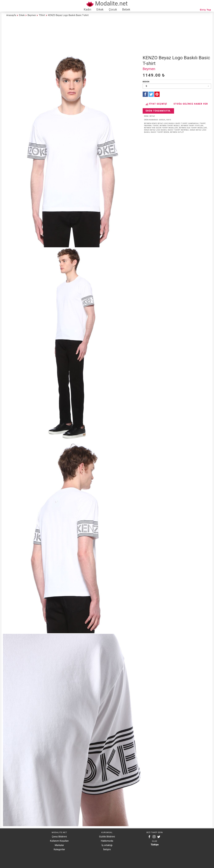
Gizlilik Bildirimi (107, 837)
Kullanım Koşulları (59, 841)
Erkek (100, 9)
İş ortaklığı (107, 845)
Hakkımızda (107, 841)
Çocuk (113, 9)
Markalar (59, 845)
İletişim (107, 849)
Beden (146, 82)
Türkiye (155, 845)
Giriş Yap (206, 10)
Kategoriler (59, 849)
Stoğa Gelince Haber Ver (191, 104)
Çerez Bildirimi (59, 837)
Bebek (126, 9)
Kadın (87, 9)
